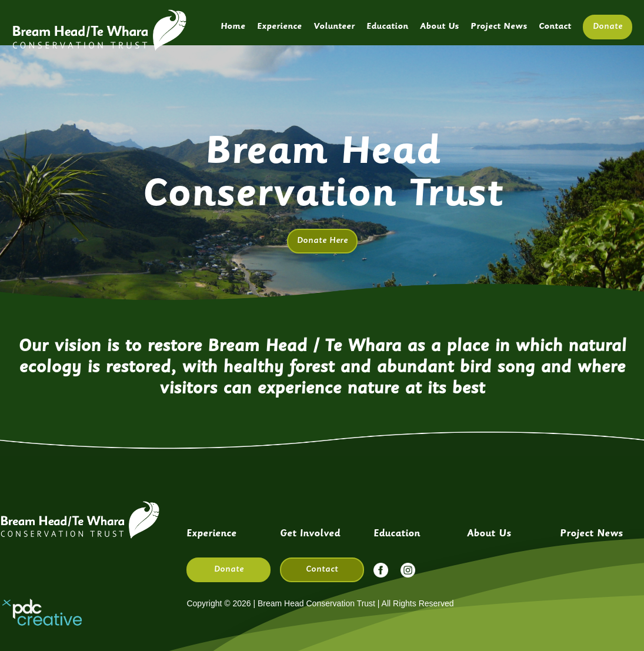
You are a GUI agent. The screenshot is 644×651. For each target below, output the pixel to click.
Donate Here (322, 241)
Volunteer (334, 27)
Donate (608, 27)
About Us (439, 27)
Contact (555, 27)
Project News (499, 27)
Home (233, 27)
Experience (279, 27)
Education (387, 27)
